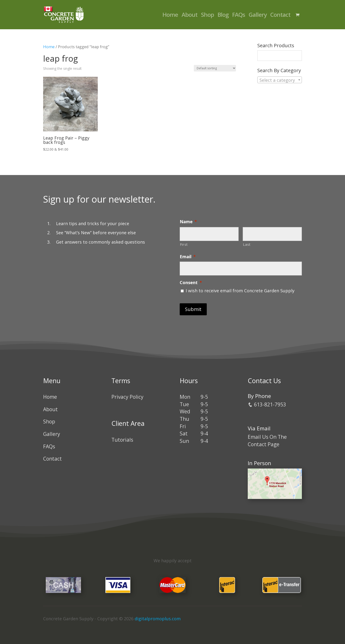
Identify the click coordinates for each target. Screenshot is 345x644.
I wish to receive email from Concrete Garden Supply (240, 291)
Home (170, 16)
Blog (223, 16)
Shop (207, 16)
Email (188, 257)
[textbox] (280, 80)
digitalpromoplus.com (158, 619)
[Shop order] (215, 68)
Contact (280, 16)
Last (247, 244)
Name (188, 222)
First (184, 244)
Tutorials (122, 440)
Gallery (258, 16)
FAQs (239, 16)
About (190, 16)
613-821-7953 (267, 404)
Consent (191, 283)
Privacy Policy (127, 397)
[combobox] (280, 80)
